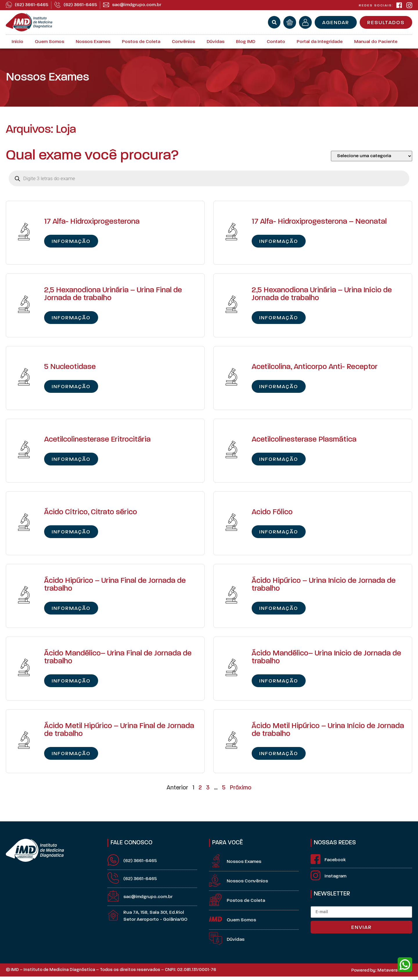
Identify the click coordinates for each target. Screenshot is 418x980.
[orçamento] (290, 22)
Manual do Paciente (376, 42)
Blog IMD (246, 42)
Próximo (241, 788)
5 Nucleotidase (70, 367)
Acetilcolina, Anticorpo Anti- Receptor (315, 367)
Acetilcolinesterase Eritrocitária (97, 440)
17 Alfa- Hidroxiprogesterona (92, 222)
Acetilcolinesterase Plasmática (304, 440)
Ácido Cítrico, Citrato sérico (91, 512)
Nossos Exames (93, 42)
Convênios (183, 42)
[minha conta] (305, 22)
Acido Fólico (272, 512)
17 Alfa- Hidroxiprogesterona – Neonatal (319, 222)
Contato (276, 42)
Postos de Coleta (141, 42)
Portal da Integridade (320, 42)
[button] (274, 22)
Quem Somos (49, 42)
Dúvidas (216, 42)
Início (17, 42)
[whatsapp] (405, 965)
